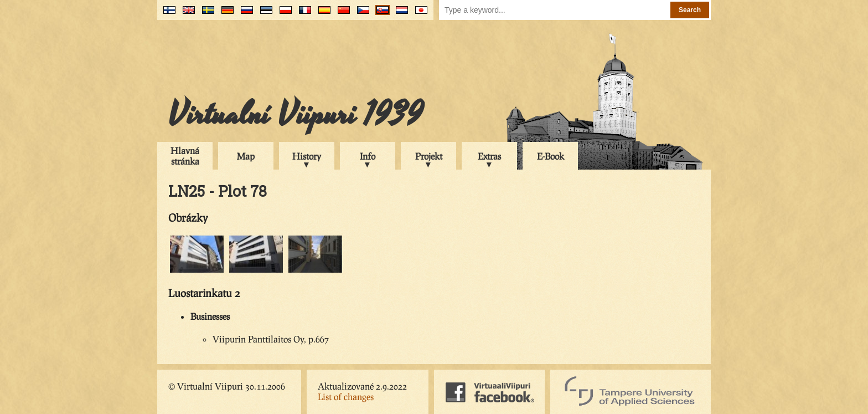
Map (246, 156)
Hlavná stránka (185, 156)
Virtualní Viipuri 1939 (296, 115)
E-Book (551, 156)
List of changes (346, 397)
